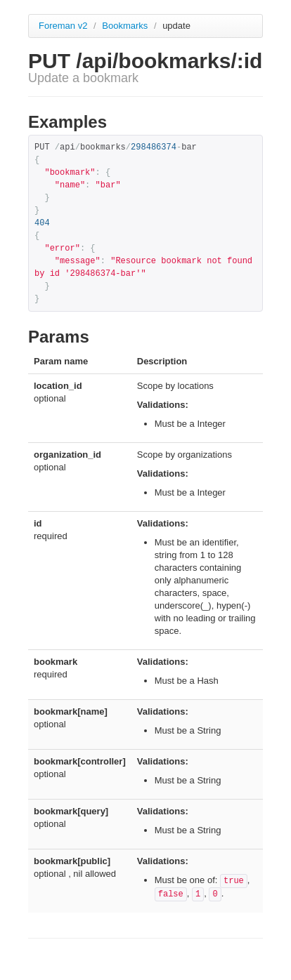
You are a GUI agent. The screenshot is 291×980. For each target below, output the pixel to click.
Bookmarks (126, 26)
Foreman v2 (63, 26)
